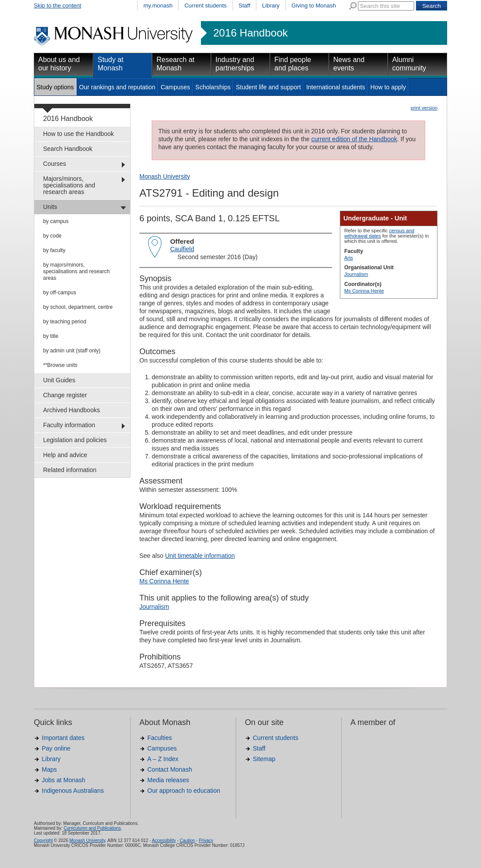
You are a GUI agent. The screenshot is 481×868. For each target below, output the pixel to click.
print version (424, 108)
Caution (187, 841)
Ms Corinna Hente (364, 291)
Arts (349, 258)
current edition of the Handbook (354, 139)
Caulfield (182, 249)
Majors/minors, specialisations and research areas (69, 185)
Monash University (165, 176)
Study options (55, 87)
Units (50, 207)
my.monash (158, 5)
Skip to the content (58, 5)
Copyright (43, 841)
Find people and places (293, 64)
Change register (65, 395)
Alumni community (409, 64)
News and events (349, 64)
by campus (56, 221)
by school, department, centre (78, 307)
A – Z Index (163, 759)
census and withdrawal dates (379, 233)
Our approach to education (184, 791)
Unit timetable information (200, 556)
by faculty (54, 250)
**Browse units (60, 365)
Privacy (206, 841)
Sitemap (264, 759)
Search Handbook (68, 149)
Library (271, 5)
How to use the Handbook (78, 134)
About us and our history (59, 64)
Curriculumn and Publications (92, 828)
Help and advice (65, 455)
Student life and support (268, 87)
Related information (70, 470)
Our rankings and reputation (117, 87)
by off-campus (60, 293)
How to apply (388, 87)
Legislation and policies (75, 440)
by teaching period (65, 322)
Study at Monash (111, 64)
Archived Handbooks (71, 410)
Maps (49, 769)
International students (335, 87)
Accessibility (164, 841)
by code (52, 236)
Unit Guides (59, 380)
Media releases (168, 780)
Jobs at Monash (64, 780)
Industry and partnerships (235, 64)
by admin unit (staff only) (72, 351)
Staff (245, 5)
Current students (205, 5)
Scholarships (213, 87)
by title (51, 336)
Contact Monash (170, 769)
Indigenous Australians (73, 791)
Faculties (160, 738)
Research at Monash (175, 64)
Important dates (63, 738)
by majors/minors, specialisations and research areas (76, 271)
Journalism (356, 274)
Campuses (175, 87)
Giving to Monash (314, 5)
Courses (55, 164)
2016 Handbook (250, 33)
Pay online (56, 748)
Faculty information (69, 425)
